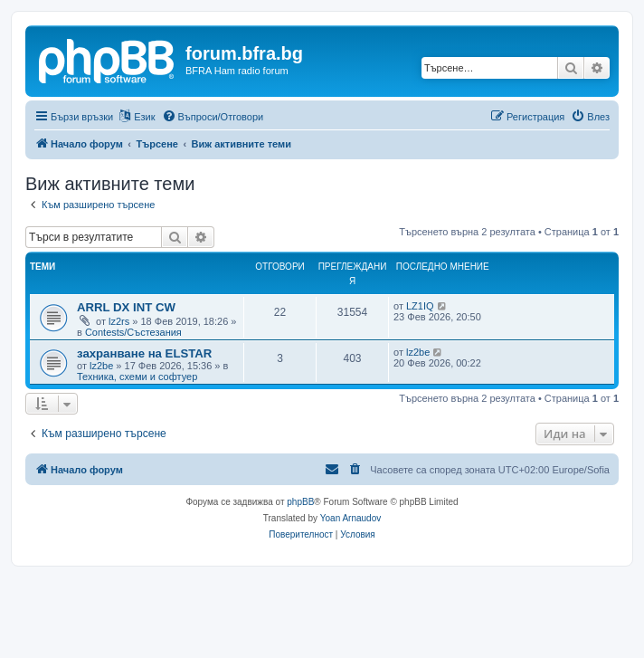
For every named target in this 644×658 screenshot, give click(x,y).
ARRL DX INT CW (126, 307)
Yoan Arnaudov (350, 518)
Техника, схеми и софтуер (137, 377)
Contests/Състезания (133, 332)
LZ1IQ (420, 306)
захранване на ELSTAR (144, 353)
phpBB (300, 502)
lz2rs (119, 321)
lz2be (101, 366)
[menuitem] (213, 117)
